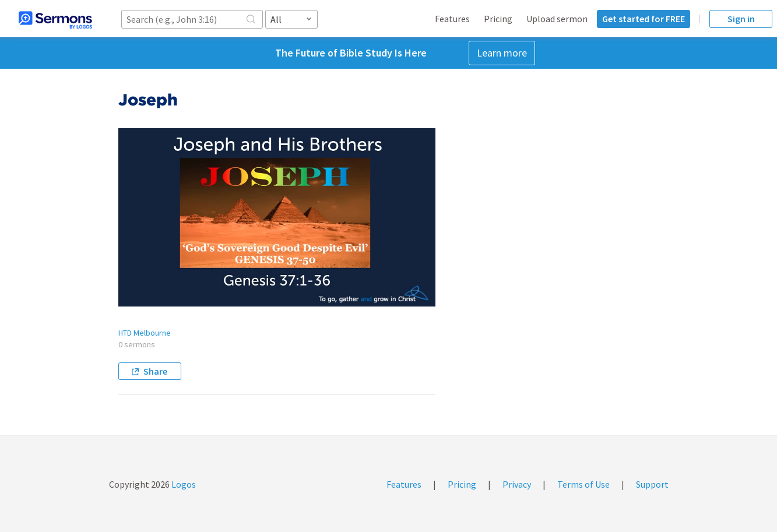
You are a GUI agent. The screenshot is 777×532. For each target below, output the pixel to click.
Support (652, 484)
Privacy (517, 484)
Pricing (498, 19)
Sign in (741, 19)
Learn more (502, 53)
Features (452, 19)
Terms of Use (583, 484)
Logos (183, 484)
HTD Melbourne (145, 333)
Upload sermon (557, 19)
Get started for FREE (644, 19)
